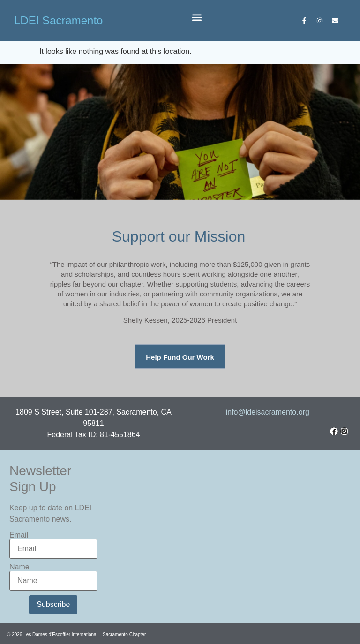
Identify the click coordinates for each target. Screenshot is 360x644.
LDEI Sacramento (58, 20)
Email (19, 535)
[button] (197, 17)
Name (19, 567)
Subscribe (53, 604)
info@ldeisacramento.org (268, 412)
